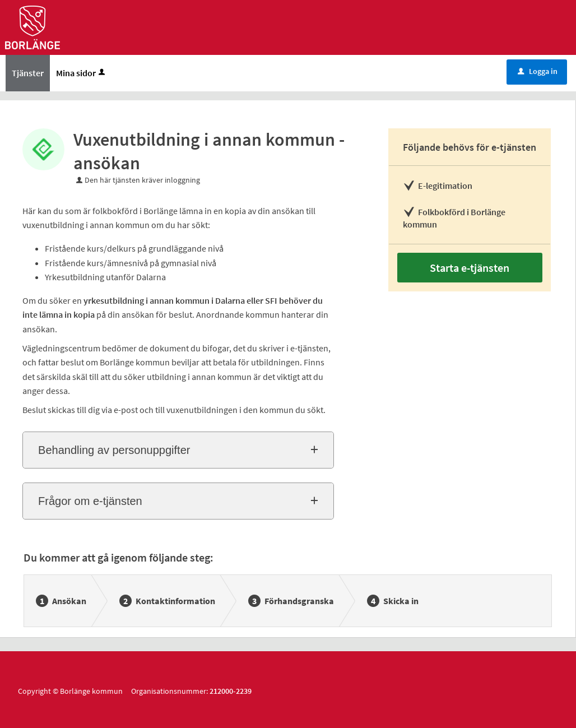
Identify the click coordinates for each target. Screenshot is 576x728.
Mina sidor (82, 73)
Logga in (538, 71)
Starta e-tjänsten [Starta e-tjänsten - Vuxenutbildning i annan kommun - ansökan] (470, 268)
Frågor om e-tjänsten (90, 501)
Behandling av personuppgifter (114, 450)
